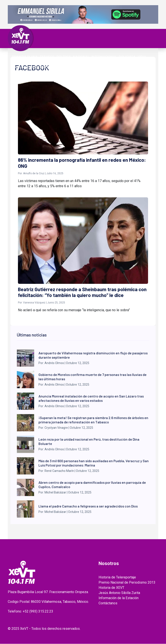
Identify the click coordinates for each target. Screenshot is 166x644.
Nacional (81, 57)
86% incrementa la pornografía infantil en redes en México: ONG (82, 163)
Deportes (20, 62)
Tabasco (47, 57)
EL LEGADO (78, 62)
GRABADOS (98, 62)
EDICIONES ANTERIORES (30, 67)
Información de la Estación (119, 598)
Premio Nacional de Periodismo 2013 (127, 583)
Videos (62, 62)
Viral (142, 57)
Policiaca (127, 57)
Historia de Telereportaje (117, 577)
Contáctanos (108, 603)
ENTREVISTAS (119, 62)
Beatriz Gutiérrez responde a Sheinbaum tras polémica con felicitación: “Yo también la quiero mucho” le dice (82, 293)
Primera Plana (25, 57)
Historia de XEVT (111, 588)
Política (64, 57)
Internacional (104, 57)
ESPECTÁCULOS (42, 62)
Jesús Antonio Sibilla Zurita (119, 593)
